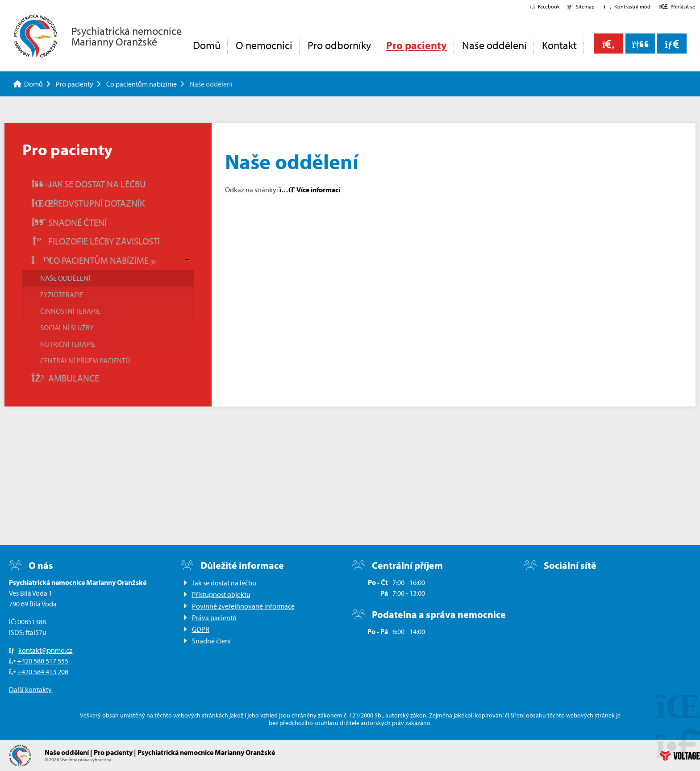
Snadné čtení (69, 222)
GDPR (201, 629)
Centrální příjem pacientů (85, 361)
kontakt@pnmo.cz (45, 650)
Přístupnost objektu (221, 594)
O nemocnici (264, 45)
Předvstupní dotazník (88, 203)
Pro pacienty (417, 45)
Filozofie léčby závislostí (96, 241)
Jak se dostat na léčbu (89, 184)
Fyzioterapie (62, 294)
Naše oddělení (494, 45)
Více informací (309, 190)
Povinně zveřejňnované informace (243, 606)
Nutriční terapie (68, 344)
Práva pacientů (214, 618)
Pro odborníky (339, 45)
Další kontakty (30, 689)
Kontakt (559, 45)
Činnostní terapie (70, 311)
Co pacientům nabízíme (142, 84)
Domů (36, 36)
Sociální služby (67, 327)
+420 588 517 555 (43, 661)
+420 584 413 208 (43, 672)
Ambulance (65, 378)
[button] (627, 6)
